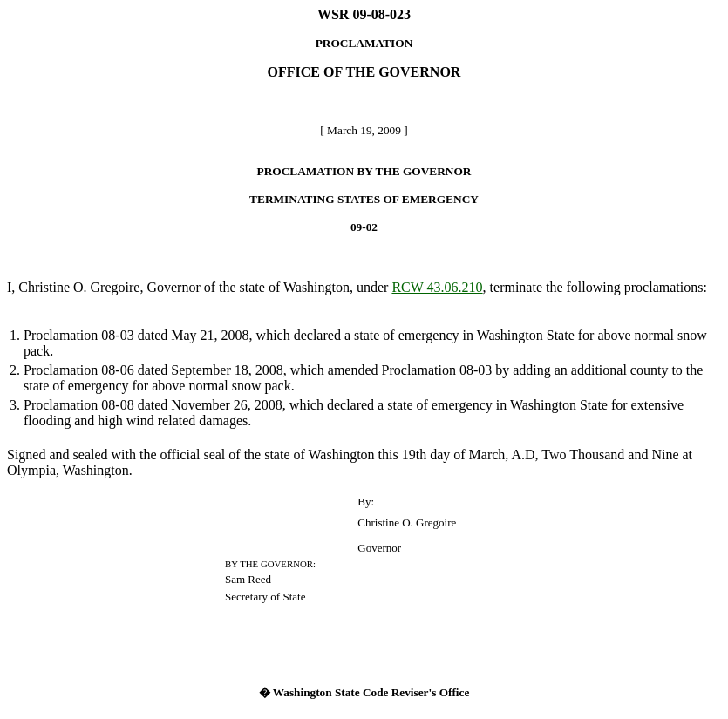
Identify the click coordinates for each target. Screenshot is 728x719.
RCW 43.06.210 (437, 287)
